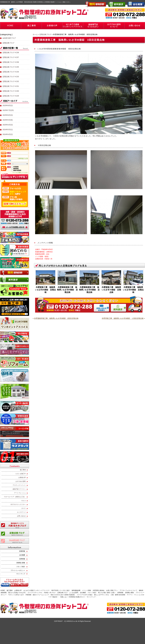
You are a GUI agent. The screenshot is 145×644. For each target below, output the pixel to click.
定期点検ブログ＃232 (11, 81)
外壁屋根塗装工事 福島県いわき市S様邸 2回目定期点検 (56, 318)
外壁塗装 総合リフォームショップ (37, 595)
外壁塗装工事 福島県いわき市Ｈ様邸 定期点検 (111, 290)
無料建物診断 (76, 590)
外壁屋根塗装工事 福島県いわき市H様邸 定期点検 (67, 290)
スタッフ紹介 (21, 567)
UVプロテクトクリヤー (18, 504)
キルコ (24, 501)
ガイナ (24, 508)
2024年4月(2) (8, 134)
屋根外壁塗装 (17, 170)
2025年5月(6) (8, 120)
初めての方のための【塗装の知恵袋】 (63, 595)
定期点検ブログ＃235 (11, 67)
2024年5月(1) (8, 130)
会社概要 (22, 555)
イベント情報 (86, 590)
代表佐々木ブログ (50, 593)
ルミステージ (21, 512)
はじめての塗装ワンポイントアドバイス (36, 590)
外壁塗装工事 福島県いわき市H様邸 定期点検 (133, 290)
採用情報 (22, 559)
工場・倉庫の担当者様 (118, 595)
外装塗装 (16, 167)
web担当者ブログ (9, 38)
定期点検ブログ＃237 (11, 57)
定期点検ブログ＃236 (11, 62)
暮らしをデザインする (101, 595)
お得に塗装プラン (112, 590)
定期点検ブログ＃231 (11, 86)
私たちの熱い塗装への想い (107, 593)
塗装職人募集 (21, 563)
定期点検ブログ (45, 34)
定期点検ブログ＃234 (11, 72)
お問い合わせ (21, 516)
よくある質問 (74, 593)
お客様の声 (22, 477)
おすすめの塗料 (21, 481)
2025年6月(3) (8, 115)
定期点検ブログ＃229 (11, 96)
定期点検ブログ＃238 (11, 52)
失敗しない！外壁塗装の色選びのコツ (73, 597)
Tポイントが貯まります (16, 595)
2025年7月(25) (8, 110)
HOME (3, 590)
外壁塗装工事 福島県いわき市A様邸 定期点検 (45, 290)
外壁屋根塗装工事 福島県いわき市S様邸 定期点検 (89, 290)
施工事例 (23, 470)
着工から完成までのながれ (17, 593)
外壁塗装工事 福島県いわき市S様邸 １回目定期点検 (123, 318)
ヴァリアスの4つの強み (85, 595)
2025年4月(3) (8, 125)
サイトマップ (21, 574)
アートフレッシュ (20, 493)
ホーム (35, 34)
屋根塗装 (16, 169)
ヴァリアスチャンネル (35, 593)
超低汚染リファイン (19, 489)
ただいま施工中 (21, 474)
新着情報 (22, 551)
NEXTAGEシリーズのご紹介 (61, 590)
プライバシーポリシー (18, 570)
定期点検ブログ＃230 (11, 91)
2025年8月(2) (8, 105)
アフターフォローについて (128, 590)
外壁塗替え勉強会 (99, 590)
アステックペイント (19, 485)
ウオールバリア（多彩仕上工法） (15, 497)
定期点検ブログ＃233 (11, 77)
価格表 (141, 590)
